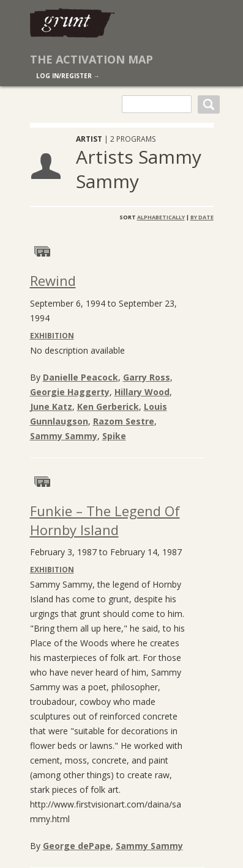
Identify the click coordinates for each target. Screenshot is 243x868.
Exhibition (52, 336)
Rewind (53, 280)
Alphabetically (161, 217)
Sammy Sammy (64, 436)
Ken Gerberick (108, 407)
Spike (114, 436)
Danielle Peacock (80, 377)
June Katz (51, 407)
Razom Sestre (124, 421)
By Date (202, 217)
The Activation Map (92, 59)
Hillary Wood (142, 392)
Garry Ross (147, 377)
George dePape (77, 846)
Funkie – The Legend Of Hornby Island (105, 520)
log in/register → (68, 76)
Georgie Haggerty (70, 392)
